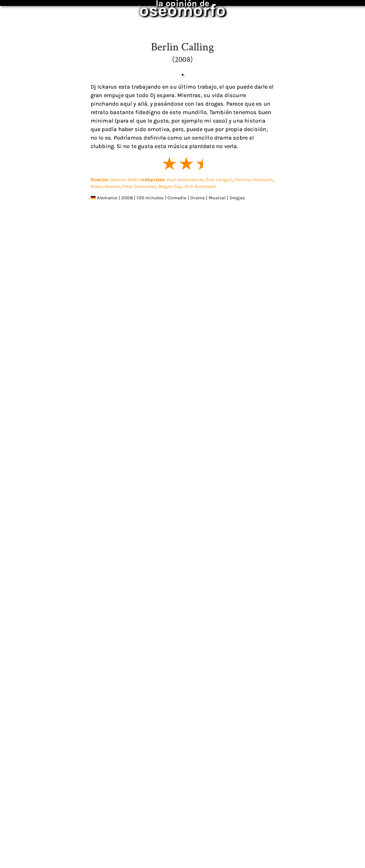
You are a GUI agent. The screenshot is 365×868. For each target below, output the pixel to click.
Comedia (177, 512)
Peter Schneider (139, 501)
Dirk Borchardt (200, 501)
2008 (127, 512)
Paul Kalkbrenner (185, 494)
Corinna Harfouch (254, 494)
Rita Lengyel (219, 494)
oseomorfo (179, 7)
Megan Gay (170, 501)
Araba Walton (105, 501)
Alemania (107, 512)
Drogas (237, 512)
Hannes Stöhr (125, 494)
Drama (198, 512)
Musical (217, 512)
